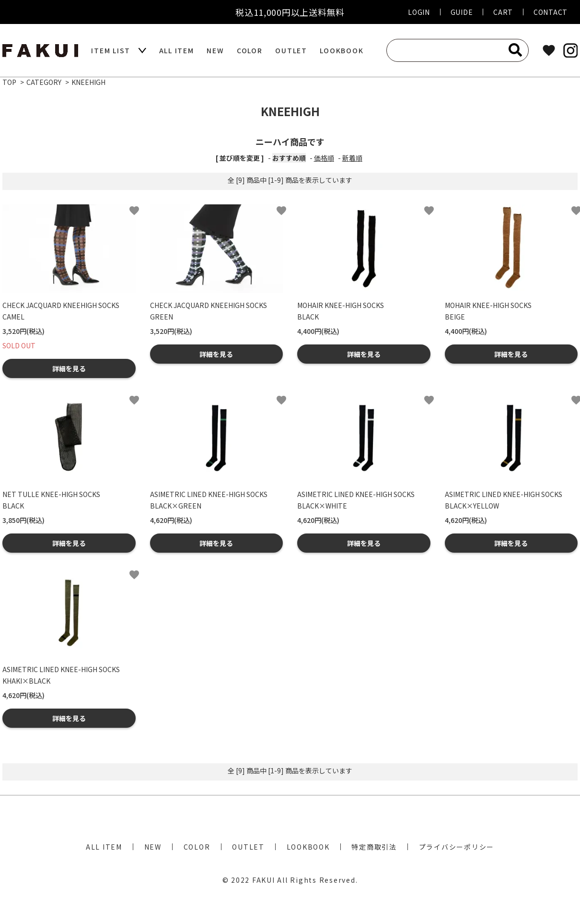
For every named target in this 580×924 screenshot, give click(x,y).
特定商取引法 (374, 847)
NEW (215, 50)
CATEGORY (44, 82)
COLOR (250, 50)
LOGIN (419, 12)
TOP (9, 82)
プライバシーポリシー (457, 847)
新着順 (352, 158)
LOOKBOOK (342, 50)
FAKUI (264, 880)
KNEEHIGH (88, 82)
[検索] (515, 50)
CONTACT (551, 12)
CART (503, 12)
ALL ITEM (177, 50)
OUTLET (291, 50)
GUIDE (462, 12)
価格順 (324, 158)
